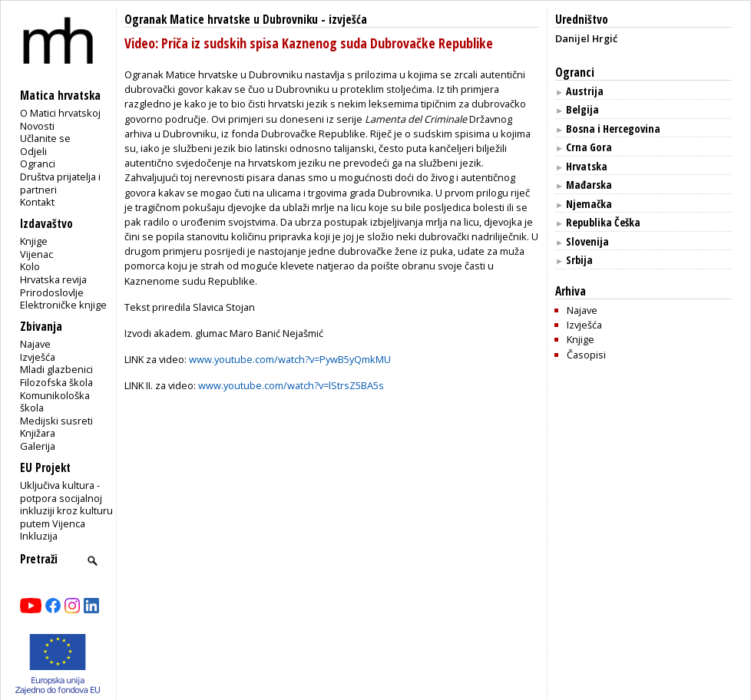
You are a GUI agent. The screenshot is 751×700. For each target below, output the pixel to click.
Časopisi (586, 355)
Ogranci (38, 163)
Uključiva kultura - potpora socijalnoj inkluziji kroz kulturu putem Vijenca (66, 504)
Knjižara (38, 433)
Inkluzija (39, 536)
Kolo (30, 266)
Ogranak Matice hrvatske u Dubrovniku (221, 20)
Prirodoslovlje (52, 292)
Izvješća (38, 357)
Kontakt (37, 202)
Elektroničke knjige (63, 305)
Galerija (38, 446)
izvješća (348, 20)
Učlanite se (45, 138)
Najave (35, 344)
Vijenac (36, 254)
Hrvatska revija (53, 279)
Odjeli (33, 151)
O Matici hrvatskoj (60, 113)
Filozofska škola (56, 382)
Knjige (34, 241)
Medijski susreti (56, 421)
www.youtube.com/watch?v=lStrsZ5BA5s (291, 385)
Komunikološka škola (55, 402)
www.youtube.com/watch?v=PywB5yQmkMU (290, 359)
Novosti (37, 126)
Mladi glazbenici (56, 369)
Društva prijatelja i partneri (60, 183)
